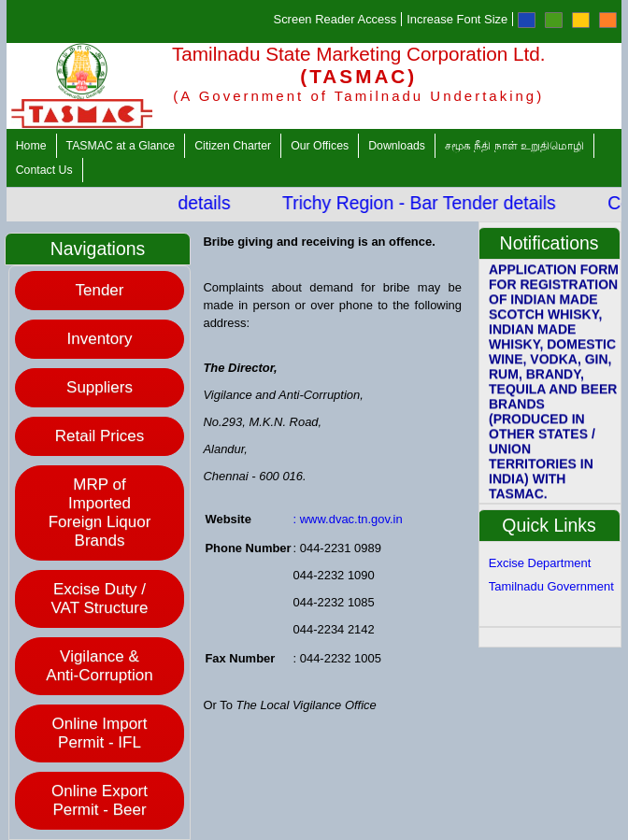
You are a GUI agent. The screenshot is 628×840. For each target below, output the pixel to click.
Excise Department (540, 563)
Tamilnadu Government (551, 586)
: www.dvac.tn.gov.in (348, 519)
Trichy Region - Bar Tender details (430, 203)
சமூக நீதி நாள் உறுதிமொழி (514, 146)
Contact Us (44, 170)
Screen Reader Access (335, 19)
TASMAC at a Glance (121, 146)
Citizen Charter (233, 146)
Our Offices (320, 146)
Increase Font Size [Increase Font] (457, 19)
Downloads (397, 146)
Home (31, 146)
